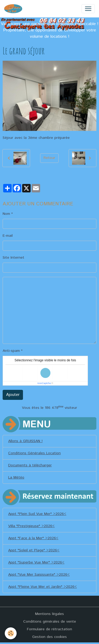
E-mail (8, 236)
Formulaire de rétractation (49, 629)
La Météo (16, 477)
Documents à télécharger (30, 465)
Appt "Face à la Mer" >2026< (33, 538)
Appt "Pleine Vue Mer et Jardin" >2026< (43, 587)
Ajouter (13, 395)
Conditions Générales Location (34, 453)
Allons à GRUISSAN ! (25, 441)
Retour (49, 158)
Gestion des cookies (49, 637)
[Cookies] (11, 633)
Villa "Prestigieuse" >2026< (31, 526)
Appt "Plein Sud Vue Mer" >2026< (37, 514)
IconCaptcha (44, 383)
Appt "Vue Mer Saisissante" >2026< (39, 575)
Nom (6, 214)
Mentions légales (49, 614)
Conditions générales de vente (50, 622)
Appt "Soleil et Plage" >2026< (34, 550)
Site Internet (13, 258)
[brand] (14, 9)
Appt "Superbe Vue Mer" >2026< (36, 562)
